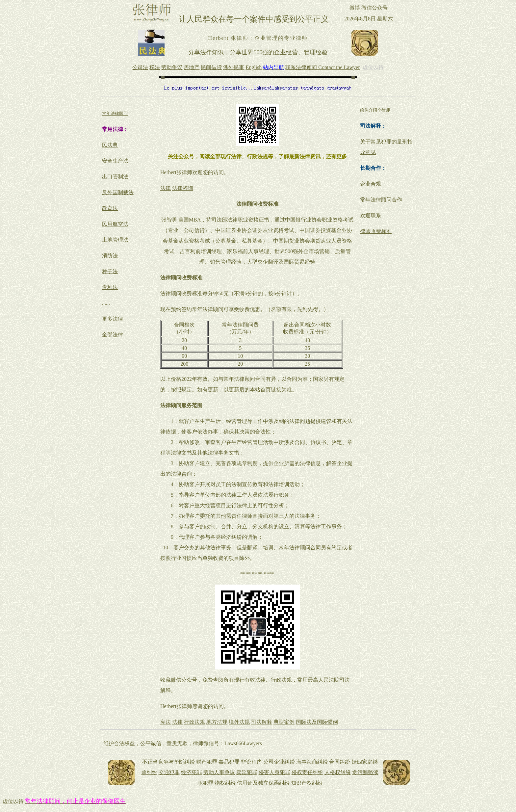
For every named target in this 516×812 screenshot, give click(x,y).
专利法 (110, 287)
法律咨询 (183, 188)
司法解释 (262, 722)
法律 (166, 188)
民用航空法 (115, 224)
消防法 (110, 256)
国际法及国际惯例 (317, 722)
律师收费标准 (376, 231)
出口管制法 (115, 177)
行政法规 (194, 722)
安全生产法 (115, 161)
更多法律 (113, 319)
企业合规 (371, 184)
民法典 (110, 145)
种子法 (110, 271)
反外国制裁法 (118, 192)
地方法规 (217, 722)
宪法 (166, 722)
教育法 (110, 208)
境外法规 (239, 722)
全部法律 (113, 335)
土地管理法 (115, 240)
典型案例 (284, 722)
